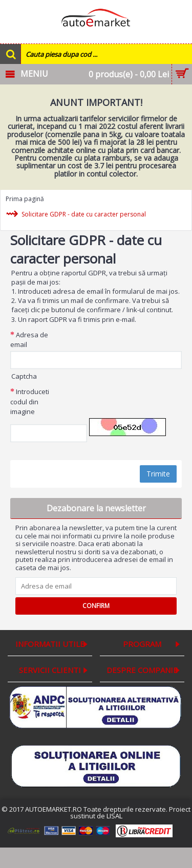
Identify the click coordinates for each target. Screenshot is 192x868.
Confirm (96, 606)
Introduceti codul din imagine (30, 402)
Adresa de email (29, 340)
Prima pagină (25, 199)
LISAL (114, 816)
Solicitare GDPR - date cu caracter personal (84, 214)
